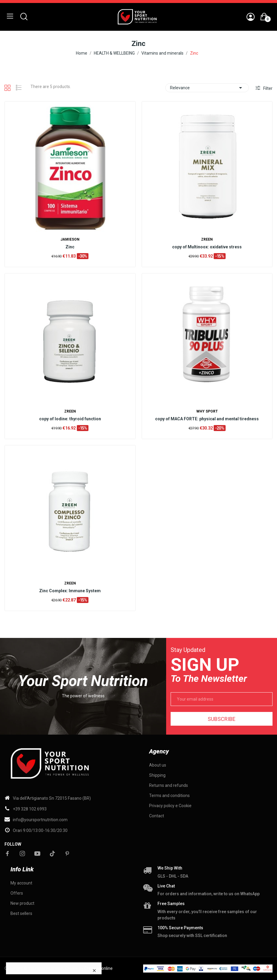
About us (158, 765)
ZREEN (207, 239)
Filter (267, 88)
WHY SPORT (207, 411)
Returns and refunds (169, 785)
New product (22, 903)
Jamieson (70, 239)
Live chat (166, 886)
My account (21, 883)
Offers (17, 893)
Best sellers (21, 913)
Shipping (157, 775)
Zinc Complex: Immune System (70, 591)
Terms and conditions (169, 796)
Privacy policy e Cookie (170, 806)
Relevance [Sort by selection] (207, 88)
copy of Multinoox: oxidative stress (207, 247)
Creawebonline (98, 968)
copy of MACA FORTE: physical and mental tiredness (207, 419)
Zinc (70, 247)
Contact (157, 816)
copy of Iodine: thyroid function (70, 419)
